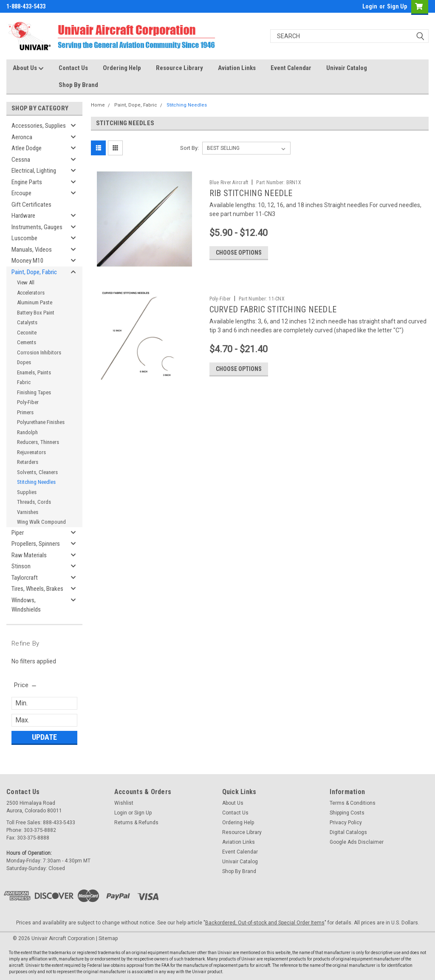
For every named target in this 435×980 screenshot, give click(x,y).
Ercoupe (21, 193)
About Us (28, 68)
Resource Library (179, 68)
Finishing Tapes (34, 392)
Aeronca (22, 137)
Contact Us (73, 68)
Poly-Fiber (28, 402)
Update (44, 737)
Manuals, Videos (32, 250)
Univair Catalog (347, 68)
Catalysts (27, 322)
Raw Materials (29, 555)
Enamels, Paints (34, 372)
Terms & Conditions (353, 803)
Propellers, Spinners (36, 544)
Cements (27, 342)
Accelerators (31, 293)
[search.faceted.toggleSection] (26, 685)
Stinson (21, 566)
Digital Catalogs (348, 832)
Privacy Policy (346, 823)
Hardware (23, 216)
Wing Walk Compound (41, 522)
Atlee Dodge (27, 148)
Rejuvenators (31, 452)
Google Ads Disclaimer (357, 842)
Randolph (27, 432)
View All (26, 282)
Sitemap (108, 938)
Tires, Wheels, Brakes (37, 589)
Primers (25, 412)
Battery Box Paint (36, 313)
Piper (18, 533)
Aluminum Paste (35, 302)
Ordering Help (122, 68)
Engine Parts (27, 182)
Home (98, 105)
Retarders (28, 462)
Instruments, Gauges (37, 227)
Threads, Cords (34, 502)
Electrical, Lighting (34, 171)
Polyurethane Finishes (41, 422)
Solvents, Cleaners (37, 472)
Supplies (27, 492)
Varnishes (28, 512)
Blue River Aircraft (229, 183)
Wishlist (124, 803)
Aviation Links (237, 68)
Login (370, 6)
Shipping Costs (347, 813)
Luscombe (24, 238)
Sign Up (397, 6)
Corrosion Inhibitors (39, 352)
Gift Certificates (31, 205)
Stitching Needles (36, 482)
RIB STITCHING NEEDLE (251, 193)
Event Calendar (291, 68)
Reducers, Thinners (38, 442)
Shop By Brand (78, 85)
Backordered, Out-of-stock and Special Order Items (265, 923)
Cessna (21, 160)
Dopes (24, 362)
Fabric (24, 382)
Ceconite (27, 333)
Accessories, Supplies (39, 126)
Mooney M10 (27, 261)
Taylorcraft (25, 578)
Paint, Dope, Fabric (34, 272)
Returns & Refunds (136, 823)
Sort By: (189, 148)
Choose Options (239, 253)
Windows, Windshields (26, 605)
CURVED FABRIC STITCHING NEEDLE (273, 309)
